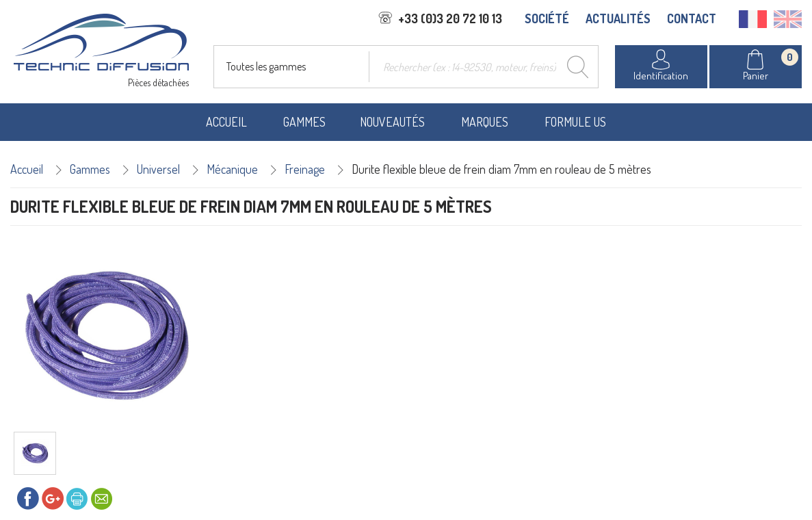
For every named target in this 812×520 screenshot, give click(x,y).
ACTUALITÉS (618, 18)
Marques (485, 122)
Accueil (226, 122)
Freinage (305, 169)
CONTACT (692, 18)
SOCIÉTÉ (547, 18)
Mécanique (232, 169)
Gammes (304, 122)
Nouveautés (392, 122)
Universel (158, 169)
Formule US (575, 122)
